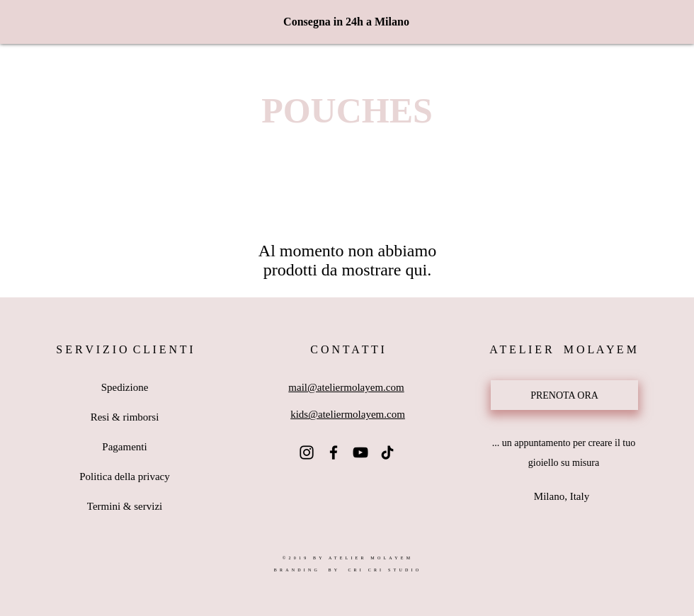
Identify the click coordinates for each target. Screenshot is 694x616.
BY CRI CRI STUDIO (373, 570)
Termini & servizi (125, 506)
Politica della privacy (124, 477)
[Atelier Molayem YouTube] (360, 452)
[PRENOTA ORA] (564, 395)
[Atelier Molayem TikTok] (387, 452)
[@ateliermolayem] (307, 452)
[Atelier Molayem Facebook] (334, 452)
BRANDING (297, 570)
